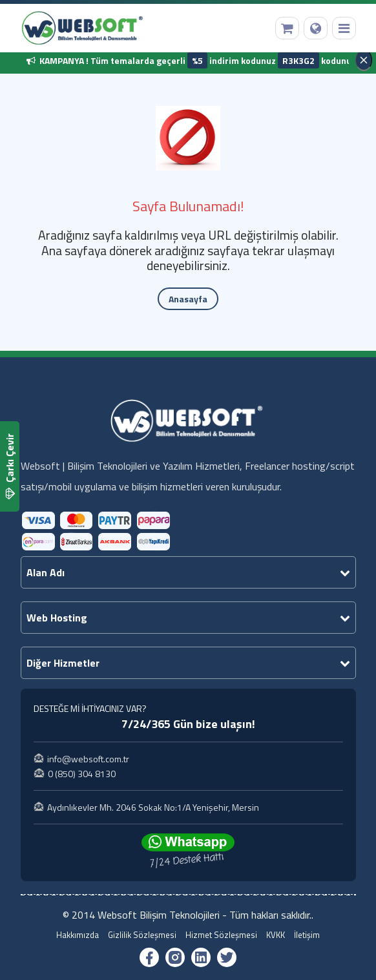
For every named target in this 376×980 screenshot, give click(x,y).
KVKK (276, 935)
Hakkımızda (78, 935)
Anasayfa (188, 299)
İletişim (307, 935)
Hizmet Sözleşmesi (221, 935)
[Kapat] (364, 60)
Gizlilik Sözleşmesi (142, 935)
